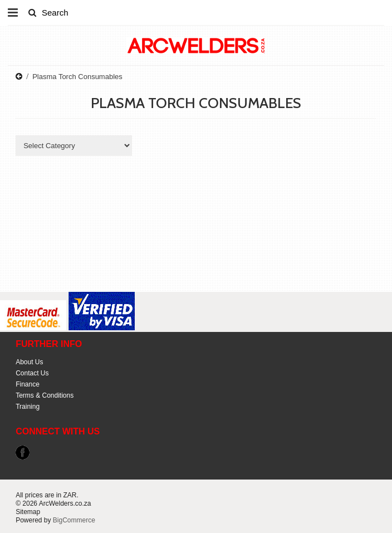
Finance (28, 384)
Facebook (23, 453)
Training (28, 407)
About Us (29, 362)
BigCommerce (74, 520)
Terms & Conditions (45, 395)
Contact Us (32, 373)
